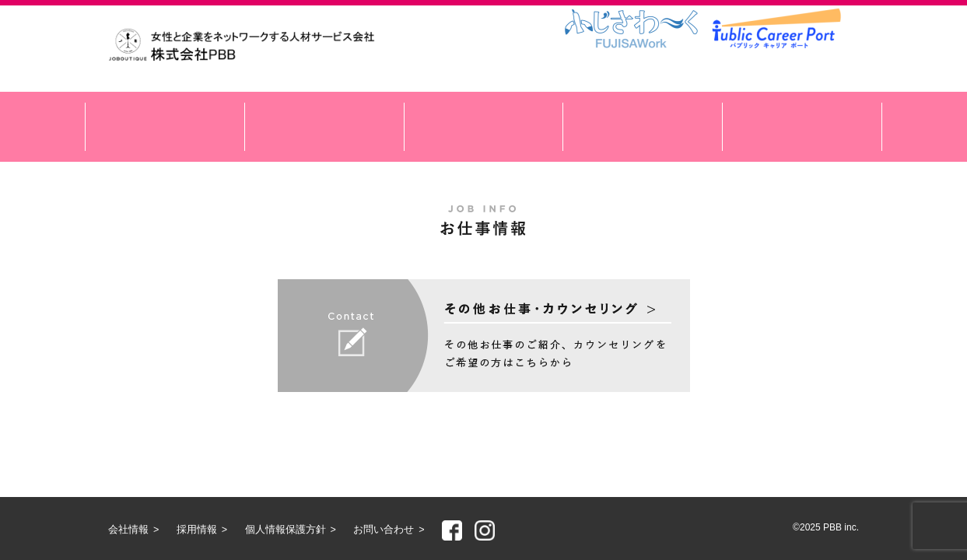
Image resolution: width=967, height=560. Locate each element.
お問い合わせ (384, 530)
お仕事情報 (324, 127)
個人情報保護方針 (286, 530)
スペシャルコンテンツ (484, 127)
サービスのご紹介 (165, 127)
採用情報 (197, 530)
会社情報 (802, 127)
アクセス (643, 127)
